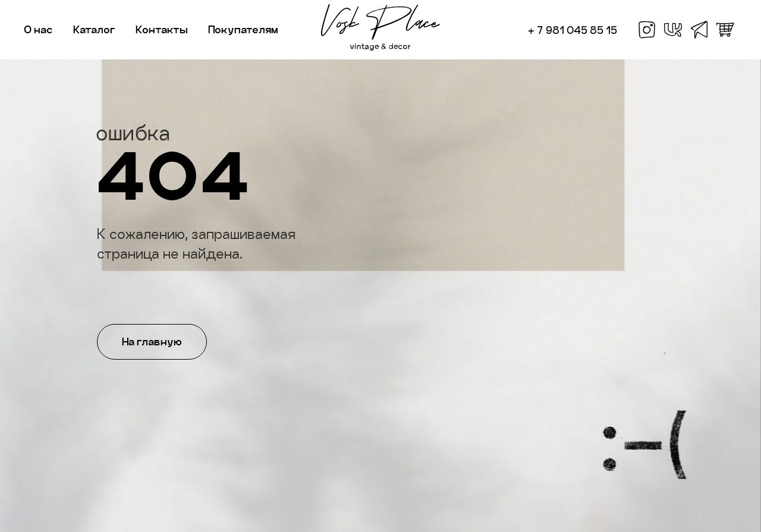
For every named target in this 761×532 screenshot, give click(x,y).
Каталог (94, 29)
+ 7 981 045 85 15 (573, 30)
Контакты (162, 29)
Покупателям (243, 29)
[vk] (673, 30)
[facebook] (647, 30)
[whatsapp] (725, 30)
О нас (38, 29)
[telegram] (699, 30)
